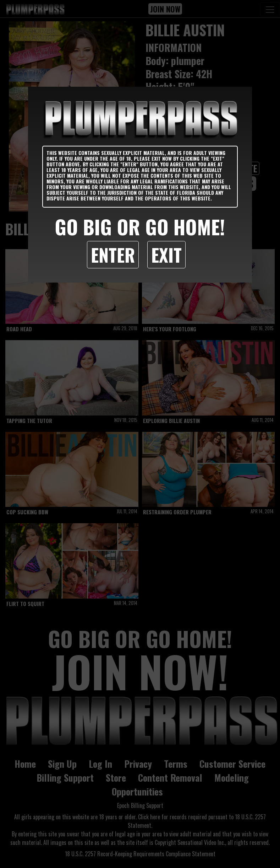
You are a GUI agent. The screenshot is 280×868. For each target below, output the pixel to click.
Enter (113, 254)
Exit (166, 254)
